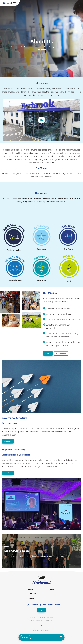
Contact (31, 598)
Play (42, 130)
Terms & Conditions (36, 617)
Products (31, 589)
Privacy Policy (49, 617)
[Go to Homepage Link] (10, 3)
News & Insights (31, 594)
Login (42, 610)
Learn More (8, 452)
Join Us (52, 594)
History (48, 364)
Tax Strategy (49, 621)
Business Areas (61, 364)
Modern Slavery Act (37, 621)
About (52, 589)
